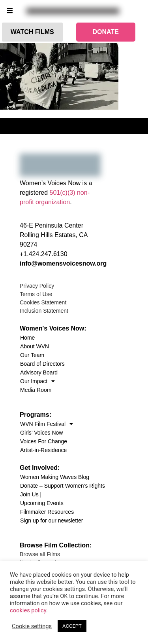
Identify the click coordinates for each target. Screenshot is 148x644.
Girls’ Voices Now (41, 433)
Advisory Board (39, 372)
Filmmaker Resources (47, 512)
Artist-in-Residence (43, 450)
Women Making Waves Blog (55, 477)
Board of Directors (42, 364)
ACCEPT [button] (72, 626)
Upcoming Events (42, 503)
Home (27, 338)
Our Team (32, 355)
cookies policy (28, 610)
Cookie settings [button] (32, 626)
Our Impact (37, 381)
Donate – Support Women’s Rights (63, 486)
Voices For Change (44, 441)
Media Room (36, 390)
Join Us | (31, 494)
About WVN (35, 346)
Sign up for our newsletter (52, 521)
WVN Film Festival (47, 424)
